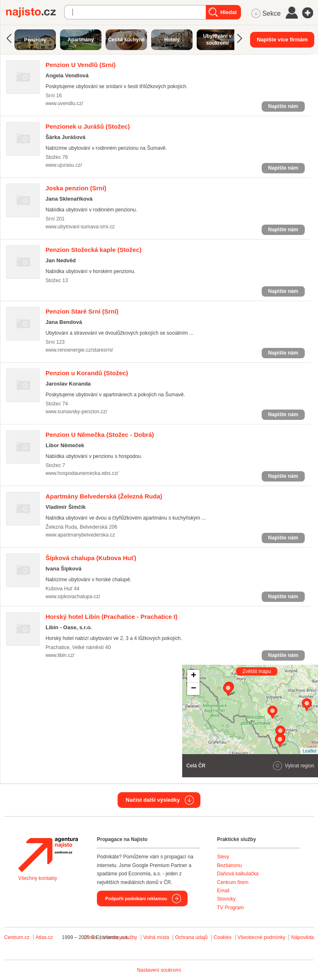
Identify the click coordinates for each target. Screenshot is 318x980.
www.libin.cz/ (60, 655)
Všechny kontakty (38, 878)
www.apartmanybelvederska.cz (80, 535)
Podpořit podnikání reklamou (136, 899)
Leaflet (310, 751)
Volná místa (156, 937)
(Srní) (81, 65)
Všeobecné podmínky (261, 937)
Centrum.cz (17, 937)
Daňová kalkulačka (238, 874)
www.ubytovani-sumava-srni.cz (80, 227)
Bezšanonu (229, 865)
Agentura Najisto (48, 855)
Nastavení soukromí (159, 970)
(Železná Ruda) (104, 496)
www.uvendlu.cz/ (64, 103)
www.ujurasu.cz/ (64, 165)
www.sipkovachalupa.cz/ (73, 597)
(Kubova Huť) (91, 558)
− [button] (194, 689)
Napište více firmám (282, 40)
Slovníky (226, 899)
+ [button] (194, 676)
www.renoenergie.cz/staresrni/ (79, 350)
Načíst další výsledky (153, 800)
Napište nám (283, 106)
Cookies (223, 937)
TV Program (230, 908)
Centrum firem (233, 882)
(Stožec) (88, 126)
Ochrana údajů (192, 937)
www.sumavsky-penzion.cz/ (76, 412)
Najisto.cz (35, 12)
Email (223, 891)
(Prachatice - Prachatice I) (111, 617)
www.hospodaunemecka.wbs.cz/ (82, 473)
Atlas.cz (44, 937)
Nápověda (302, 937)
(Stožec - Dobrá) (100, 435)
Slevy (223, 857)
